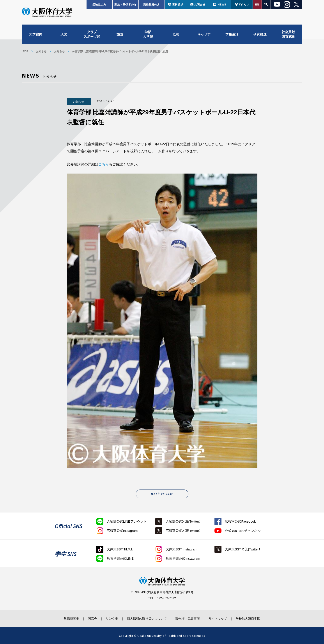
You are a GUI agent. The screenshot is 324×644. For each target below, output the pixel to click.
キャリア (204, 35)
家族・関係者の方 (125, 4)
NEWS (222, 4)
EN (257, 4)
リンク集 (111, 618)
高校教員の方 (152, 4)
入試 (64, 35)
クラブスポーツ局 (92, 35)
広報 (176, 35)
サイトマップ (220, 618)
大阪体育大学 (47, 14)
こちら (104, 164)
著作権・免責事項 (189, 618)
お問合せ (200, 4)
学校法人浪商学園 (251, 618)
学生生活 (232, 35)
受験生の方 (99, 4)
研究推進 (260, 35)
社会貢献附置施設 (288, 35)
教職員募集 (69, 618)
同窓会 (91, 618)
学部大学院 (148, 35)
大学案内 (36, 35)
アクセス (244, 4)
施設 (120, 35)
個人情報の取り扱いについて (147, 618)
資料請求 (178, 4)
